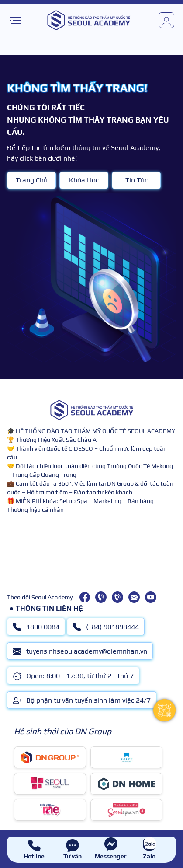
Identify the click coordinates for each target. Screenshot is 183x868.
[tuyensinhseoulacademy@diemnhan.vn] (134, 597)
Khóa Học (84, 180)
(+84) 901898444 (106, 627)
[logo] (89, 20)
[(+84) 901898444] (117, 597)
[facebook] (85, 597)
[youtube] (151, 597)
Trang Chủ (32, 180)
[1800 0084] (101, 597)
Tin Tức (136, 180)
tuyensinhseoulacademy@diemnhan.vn (80, 651)
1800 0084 (36, 627)
